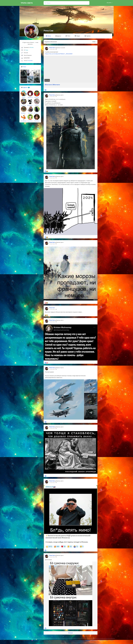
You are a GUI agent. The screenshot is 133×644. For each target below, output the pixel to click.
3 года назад (52, 96)
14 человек (30, 61)
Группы (88, 36)
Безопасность (95, 640)
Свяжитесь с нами (104, 640)
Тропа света (27, 3)
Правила (88, 640)
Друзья (58, 36)
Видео (77, 36)
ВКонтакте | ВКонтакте (52, 85)
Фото (68, 36)
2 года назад (52, 49)
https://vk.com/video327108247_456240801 (59, 54)
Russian (35, 640)
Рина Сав (48, 31)
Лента (48, 36)
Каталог (112, 640)
